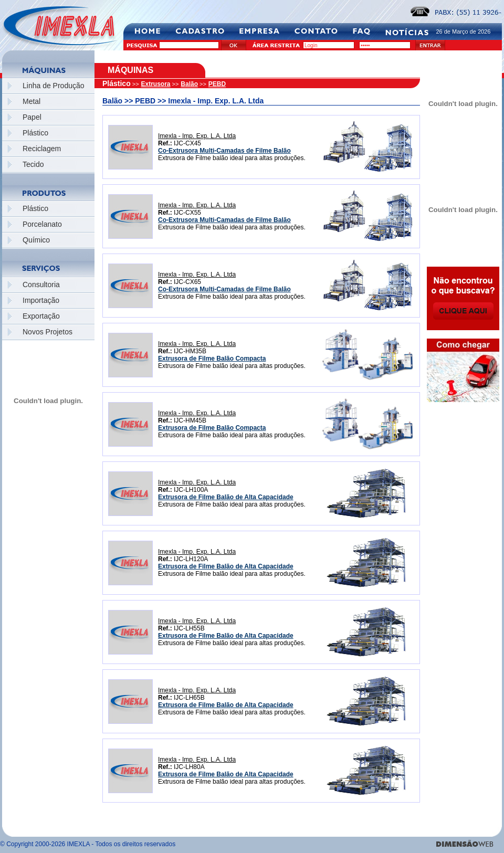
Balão (189, 84)
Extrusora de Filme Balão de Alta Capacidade (226, 497)
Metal (31, 101)
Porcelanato (42, 224)
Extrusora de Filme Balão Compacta (212, 359)
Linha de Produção (54, 86)
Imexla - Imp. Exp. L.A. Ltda (197, 136)
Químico (36, 240)
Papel (32, 117)
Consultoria (41, 285)
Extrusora (156, 84)
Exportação (41, 316)
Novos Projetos (48, 332)
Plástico (35, 133)
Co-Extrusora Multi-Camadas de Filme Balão (224, 151)
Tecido (33, 164)
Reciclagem (42, 149)
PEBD (217, 84)
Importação (41, 300)
